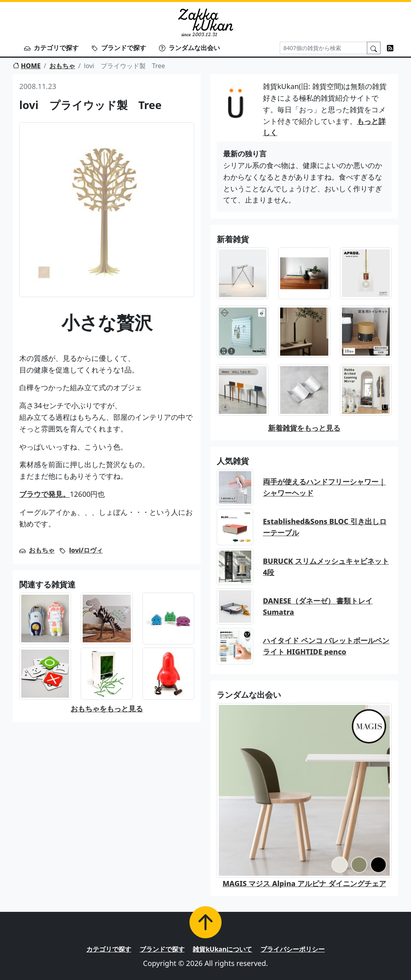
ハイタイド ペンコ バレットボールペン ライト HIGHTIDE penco (326, 646)
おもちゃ (62, 66)
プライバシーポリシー (293, 949)
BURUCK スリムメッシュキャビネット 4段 (326, 567)
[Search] (324, 48)
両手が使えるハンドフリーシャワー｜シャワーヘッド (324, 487)
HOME (27, 66)
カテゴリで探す (51, 48)
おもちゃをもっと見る (107, 709)
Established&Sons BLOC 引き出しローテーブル (325, 527)
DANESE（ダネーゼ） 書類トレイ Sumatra (318, 606)
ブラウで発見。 (45, 494)
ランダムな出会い (189, 48)
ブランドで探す (119, 48)
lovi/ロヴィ (86, 550)
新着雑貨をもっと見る (304, 428)
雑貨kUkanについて (222, 949)
